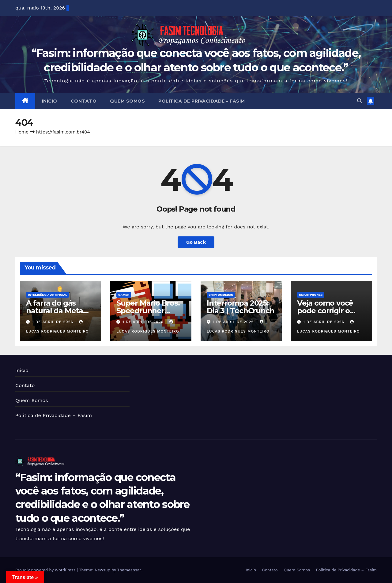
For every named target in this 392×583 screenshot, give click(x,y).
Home (22, 132)
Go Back (196, 242)
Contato (84, 101)
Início (50, 101)
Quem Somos (127, 101)
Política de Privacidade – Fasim (202, 101)
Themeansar (129, 570)
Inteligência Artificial (47, 295)
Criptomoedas (221, 295)
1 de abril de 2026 (53, 322)
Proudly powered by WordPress (46, 570)
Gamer (124, 295)
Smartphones (311, 295)
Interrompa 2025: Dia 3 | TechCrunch (240, 307)
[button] (360, 101)
